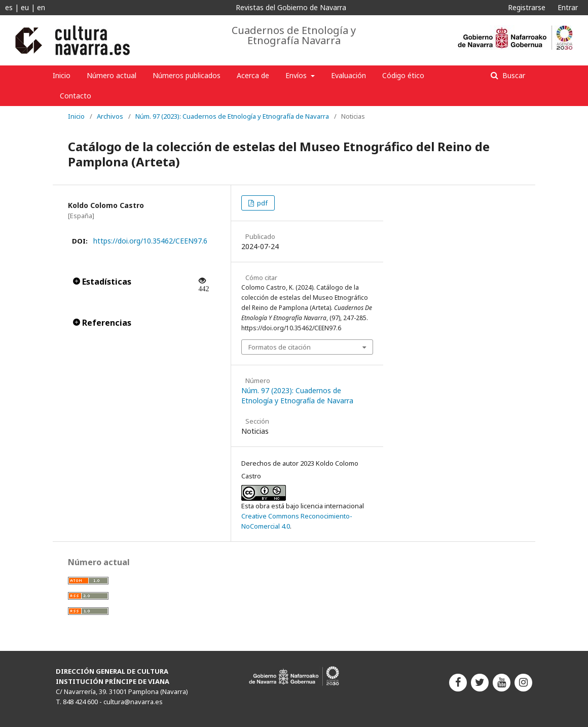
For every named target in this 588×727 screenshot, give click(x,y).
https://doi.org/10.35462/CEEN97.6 (150, 241)
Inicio (62, 75)
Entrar (568, 7)
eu (25, 7)
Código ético (403, 75)
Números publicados (187, 75)
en (41, 7)
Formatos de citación (280, 347)
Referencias (102, 323)
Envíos (297, 75)
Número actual (112, 75)
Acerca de (253, 75)
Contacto (76, 96)
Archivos (110, 116)
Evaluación (348, 75)
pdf (262, 203)
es (9, 7)
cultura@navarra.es (133, 702)
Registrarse (527, 7)
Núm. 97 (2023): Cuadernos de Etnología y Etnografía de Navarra (232, 116)
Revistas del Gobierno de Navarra (291, 7)
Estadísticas (102, 282)
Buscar (513, 75)
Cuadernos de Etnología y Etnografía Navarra (294, 36)
